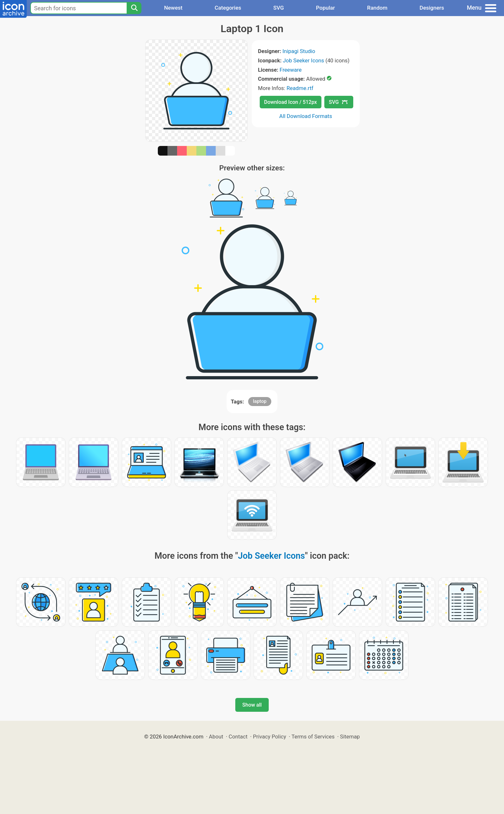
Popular (325, 8)
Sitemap (350, 737)
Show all (252, 705)
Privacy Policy (270, 737)
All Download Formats (306, 116)
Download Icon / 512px (291, 102)
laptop (260, 401)
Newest (173, 8)
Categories (228, 8)
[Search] (134, 8)
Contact (238, 737)
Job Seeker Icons (303, 60)
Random (377, 8)
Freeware (291, 70)
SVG (279, 8)
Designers (432, 8)
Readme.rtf (300, 88)
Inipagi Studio (299, 51)
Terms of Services (313, 737)
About (216, 737)
